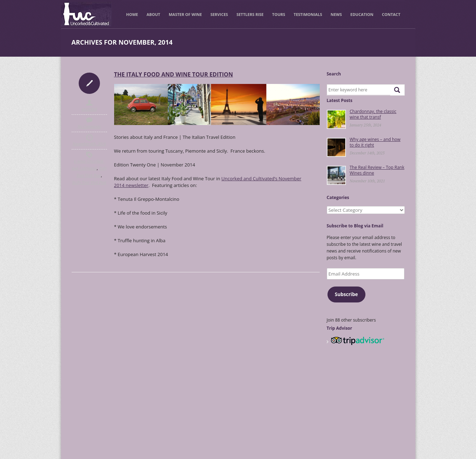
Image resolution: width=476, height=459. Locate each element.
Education (362, 14)
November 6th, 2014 (89, 144)
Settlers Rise (250, 14)
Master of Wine (185, 14)
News (336, 14)
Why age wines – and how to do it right (375, 142)
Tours (279, 14)
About (153, 14)
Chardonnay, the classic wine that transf (373, 114)
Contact (391, 14)
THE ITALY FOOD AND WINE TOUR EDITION (174, 74)
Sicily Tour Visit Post (89, 182)
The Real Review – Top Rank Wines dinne (377, 170)
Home (132, 14)
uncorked (89, 109)
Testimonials (308, 14)
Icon (89, 83)
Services (219, 14)
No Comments (89, 126)
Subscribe (346, 294)
